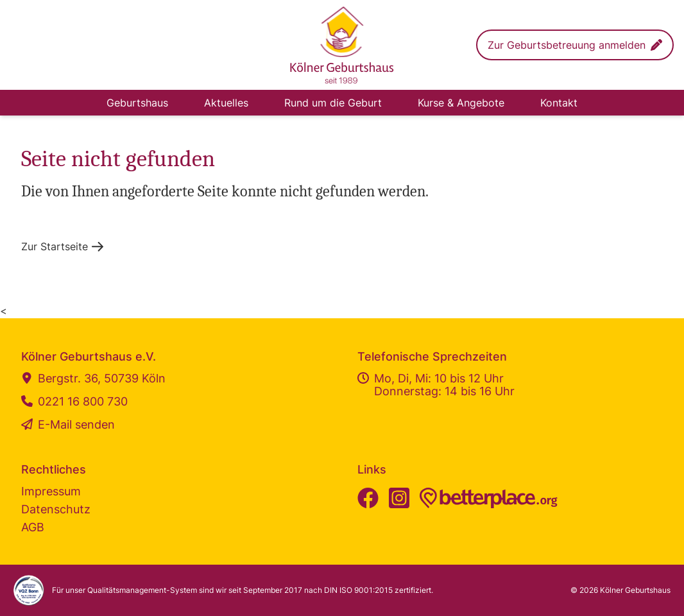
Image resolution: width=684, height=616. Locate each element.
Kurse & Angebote (461, 103)
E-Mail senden (68, 425)
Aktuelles (226, 103)
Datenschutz (56, 509)
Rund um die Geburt (333, 103)
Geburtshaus (137, 103)
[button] (575, 45)
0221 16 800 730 (74, 402)
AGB (33, 527)
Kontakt (559, 103)
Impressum (51, 491)
